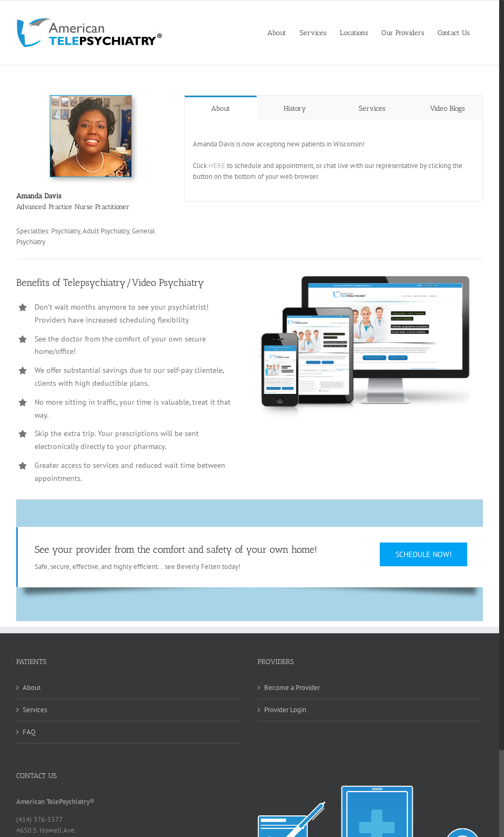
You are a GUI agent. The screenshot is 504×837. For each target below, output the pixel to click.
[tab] (221, 108)
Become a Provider (292, 688)
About (32, 688)
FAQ (29, 732)
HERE (217, 166)
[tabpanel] (334, 161)
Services (35, 710)
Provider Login (285, 710)
